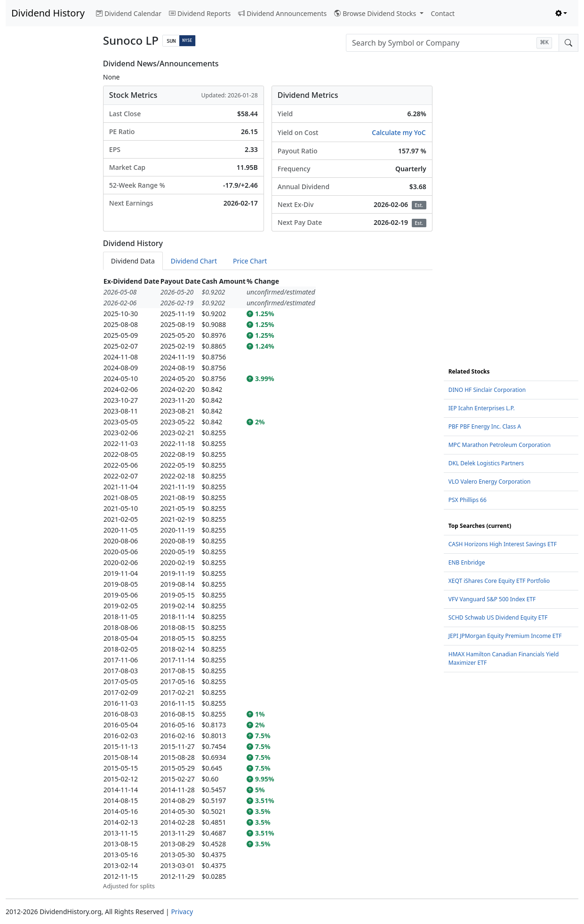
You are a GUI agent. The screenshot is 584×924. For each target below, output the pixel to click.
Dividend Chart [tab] (194, 261)
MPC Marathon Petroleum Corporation (500, 445)
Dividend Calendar (129, 13)
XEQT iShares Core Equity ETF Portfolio (499, 581)
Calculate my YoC (399, 132)
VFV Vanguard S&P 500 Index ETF (492, 599)
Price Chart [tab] (250, 261)
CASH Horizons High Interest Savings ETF (503, 544)
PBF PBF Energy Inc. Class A (485, 426)
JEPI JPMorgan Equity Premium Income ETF (505, 636)
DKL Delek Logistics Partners (486, 463)
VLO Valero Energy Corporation (490, 482)
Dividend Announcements (282, 13)
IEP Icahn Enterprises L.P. (482, 408)
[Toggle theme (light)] (561, 13)
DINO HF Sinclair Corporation (487, 390)
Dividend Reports (200, 13)
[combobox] (452, 43)
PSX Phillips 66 (468, 500)
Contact (443, 13)
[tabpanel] (268, 583)
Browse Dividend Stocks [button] (376, 13)
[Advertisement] (49, 200)
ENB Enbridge (467, 562)
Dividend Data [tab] (133, 261)
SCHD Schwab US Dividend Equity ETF (498, 617)
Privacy (182, 912)
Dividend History (48, 13)
